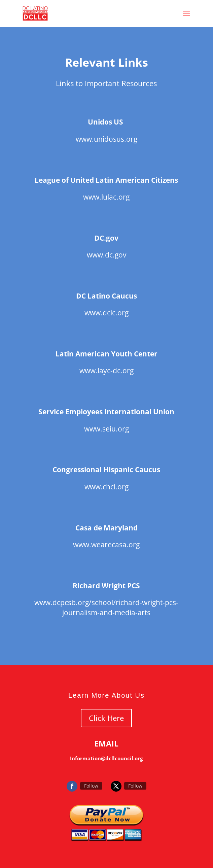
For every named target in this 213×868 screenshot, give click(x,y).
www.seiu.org (106, 429)
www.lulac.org (106, 197)
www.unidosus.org (106, 139)
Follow (91, 786)
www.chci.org (106, 487)
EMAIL (106, 743)
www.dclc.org (106, 313)
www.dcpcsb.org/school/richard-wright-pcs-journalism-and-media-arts (106, 607)
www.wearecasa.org (106, 545)
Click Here (106, 718)
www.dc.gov (106, 255)
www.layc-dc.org (106, 371)
